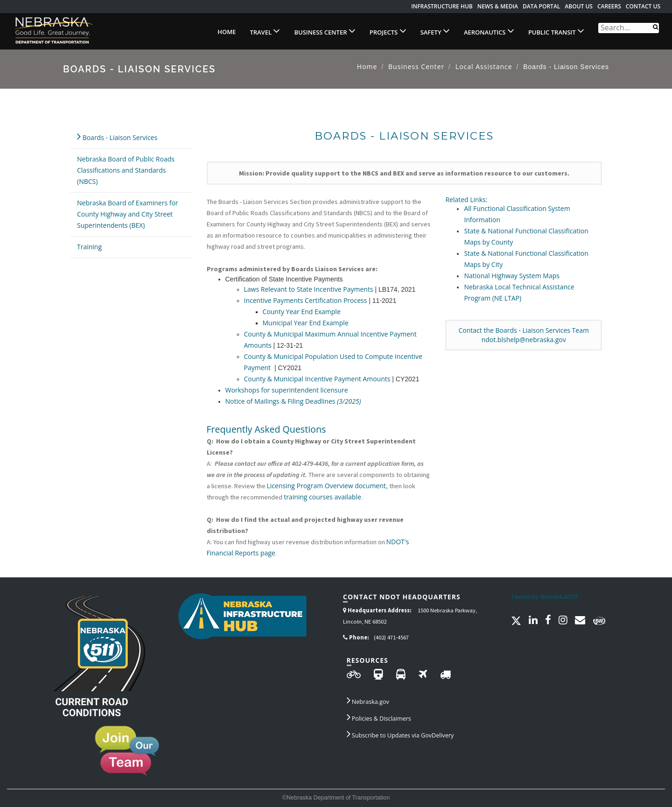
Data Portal (541, 6)
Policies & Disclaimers (379, 717)
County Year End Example (302, 312)
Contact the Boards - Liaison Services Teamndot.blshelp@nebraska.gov (523, 335)
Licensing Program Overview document (326, 486)
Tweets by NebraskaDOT (545, 597)
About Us (579, 6)
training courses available (322, 497)
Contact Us (643, 6)
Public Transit (556, 31)
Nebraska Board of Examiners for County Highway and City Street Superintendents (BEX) (128, 214)
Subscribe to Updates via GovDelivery (400, 734)
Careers (609, 6)
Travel (265, 31)
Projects (388, 31)
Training (89, 247)
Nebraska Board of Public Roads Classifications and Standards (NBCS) (126, 170)
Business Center (325, 31)
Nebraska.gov (368, 700)
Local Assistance (484, 67)
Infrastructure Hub (442, 6)
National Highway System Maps (512, 276)
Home (227, 32)
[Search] (655, 26)
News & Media (498, 6)
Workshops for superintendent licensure (287, 390)
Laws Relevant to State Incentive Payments (309, 289)
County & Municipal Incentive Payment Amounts (317, 379)
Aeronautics (489, 31)
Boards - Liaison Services (117, 136)
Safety (435, 31)
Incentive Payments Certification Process (306, 300)
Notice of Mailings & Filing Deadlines (293, 401)
